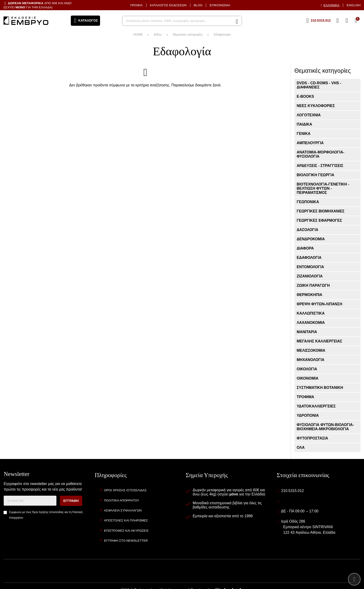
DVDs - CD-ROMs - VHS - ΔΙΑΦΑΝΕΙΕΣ (319, 85)
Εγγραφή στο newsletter (126, 541)
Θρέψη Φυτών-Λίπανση (319, 304)
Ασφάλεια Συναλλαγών (123, 510)
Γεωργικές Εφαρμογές (319, 220)
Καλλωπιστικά (311, 313)
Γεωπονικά (308, 202)
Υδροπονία (308, 415)
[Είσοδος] (347, 21)
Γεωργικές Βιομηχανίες (321, 211)
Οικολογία (307, 369)
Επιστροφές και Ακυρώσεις (126, 531)
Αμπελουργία (310, 143)
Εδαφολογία (222, 34)
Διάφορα (305, 248)
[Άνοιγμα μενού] (85, 21)
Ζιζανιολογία (310, 276)
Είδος (158, 34)
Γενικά (304, 134)
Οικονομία (307, 378)
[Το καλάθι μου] (356, 21)
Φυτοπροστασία (312, 438)
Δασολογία (307, 230)
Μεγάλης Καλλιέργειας (319, 341)
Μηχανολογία (310, 360)
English (354, 5)
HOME (138, 34)
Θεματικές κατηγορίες (188, 34)
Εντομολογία (310, 267)
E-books (305, 96)
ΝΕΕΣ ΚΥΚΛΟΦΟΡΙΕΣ (316, 106)
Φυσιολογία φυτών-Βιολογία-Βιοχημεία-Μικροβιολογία (325, 427)
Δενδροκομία (311, 239)
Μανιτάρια (307, 332)
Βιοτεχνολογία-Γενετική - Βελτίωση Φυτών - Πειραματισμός (323, 188)
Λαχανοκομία (311, 323)
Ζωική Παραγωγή (313, 285)
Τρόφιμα (305, 397)
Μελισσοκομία (311, 350)
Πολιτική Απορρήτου (122, 500)
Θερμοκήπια (309, 295)
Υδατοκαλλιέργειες (316, 406)
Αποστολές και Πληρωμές (126, 520)
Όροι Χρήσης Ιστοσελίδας (48, 512)
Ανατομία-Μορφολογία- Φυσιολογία (320, 154)
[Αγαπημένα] (338, 21)
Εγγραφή (71, 501)
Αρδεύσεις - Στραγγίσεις (320, 166)
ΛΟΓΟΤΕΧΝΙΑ (309, 115)
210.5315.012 (292, 491)
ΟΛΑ (301, 447)
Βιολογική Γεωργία (315, 175)
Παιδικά (304, 124)
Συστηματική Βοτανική (320, 388)
